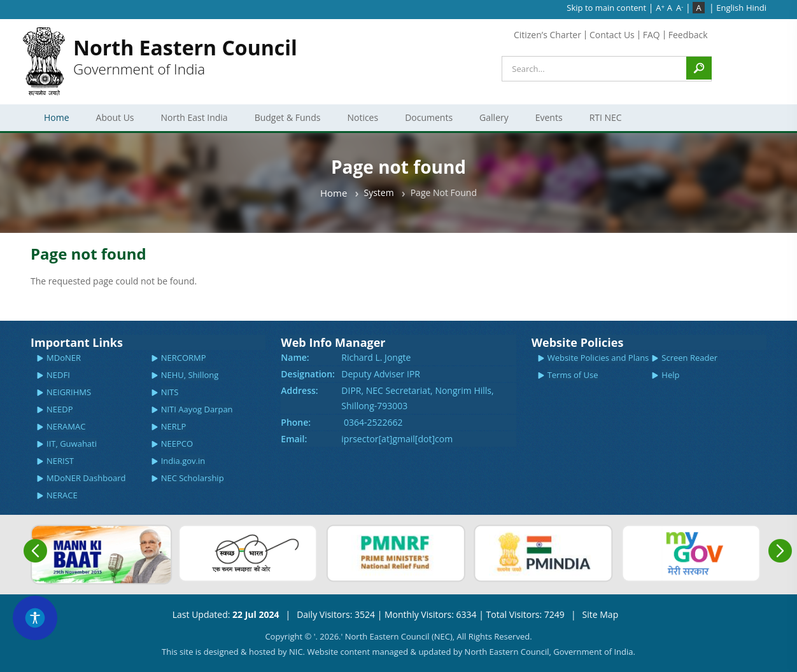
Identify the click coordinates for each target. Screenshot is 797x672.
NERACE (62, 495)
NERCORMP (184, 358)
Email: (294, 439)
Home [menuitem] (57, 117)
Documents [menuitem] (427, 121)
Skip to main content (606, 8)
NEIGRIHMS (69, 392)
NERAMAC (66, 426)
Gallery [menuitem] (492, 121)
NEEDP (60, 409)
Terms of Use (573, 375)
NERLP (174, 426)
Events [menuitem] (547, 121)
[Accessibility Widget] (35, 618)
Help (670, 375)
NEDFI (58, 375)
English (730, 8)
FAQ (652, 35)
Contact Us (612, 35)
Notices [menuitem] (361, 121)
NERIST (60, 461)
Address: (299, 390)
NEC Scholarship (193, 478)
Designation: (308, 374)
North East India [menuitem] (193, 121)
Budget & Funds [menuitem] (286, 121)
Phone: (296, 422)
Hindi (756, 8)
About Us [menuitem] (113, 121)
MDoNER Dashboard (86, 478)
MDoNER (64, 358)
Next (780, 551)
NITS (170, 392)
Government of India (185, 56)
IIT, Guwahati (72, 444)
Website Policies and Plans (598, 358)
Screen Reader (689, 358)
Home (334, 193)
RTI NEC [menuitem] (604, 121)
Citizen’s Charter (547, 35)
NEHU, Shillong (190, 375)
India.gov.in (183, 461)
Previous (35, 551)
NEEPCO (177, 444)
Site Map (601, 614)
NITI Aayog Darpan (197, 409)
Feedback (688, 35)
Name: (295, 357)
